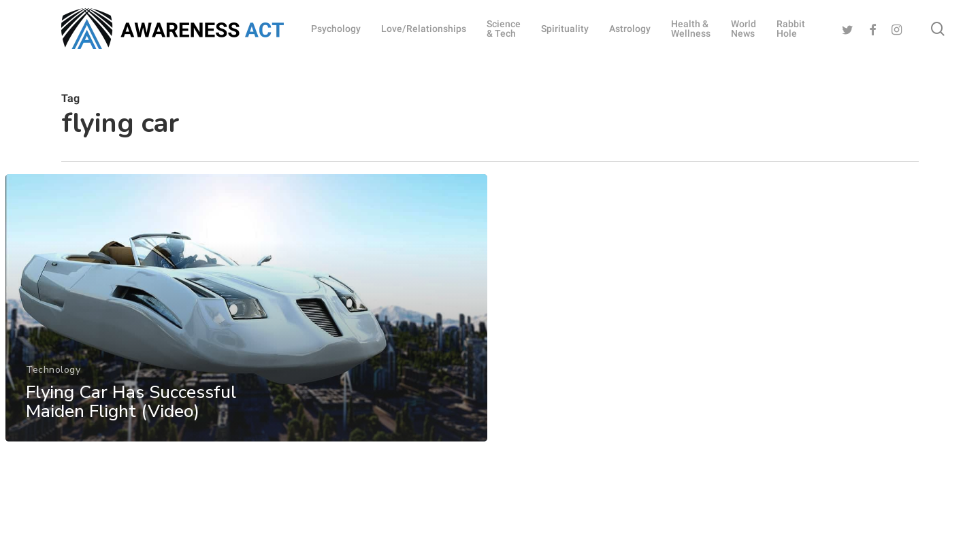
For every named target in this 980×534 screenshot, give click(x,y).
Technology (53, 376)
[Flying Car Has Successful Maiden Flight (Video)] (246, 315)
